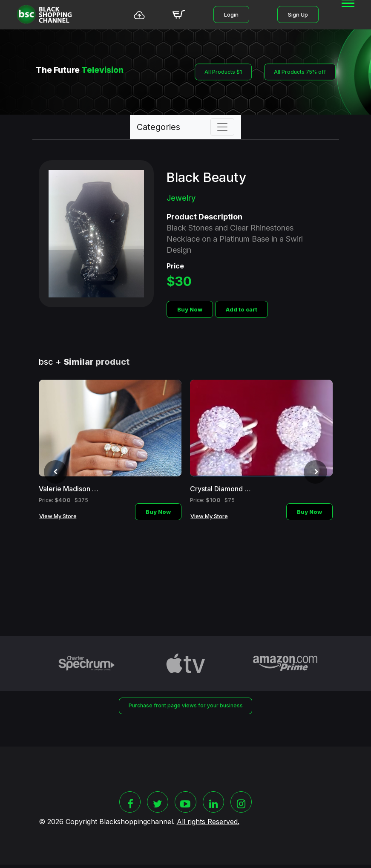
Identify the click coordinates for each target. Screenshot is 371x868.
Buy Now (190, 309)
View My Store (58, 516)
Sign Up (298, 14)
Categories (158, 127)
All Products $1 (221, 72)
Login (231, 14)
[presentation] (52, 474)
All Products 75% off (301, 72)
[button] (347, 13)
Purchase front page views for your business (186, 706)
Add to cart (242, 309)
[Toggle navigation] (222, 127)
